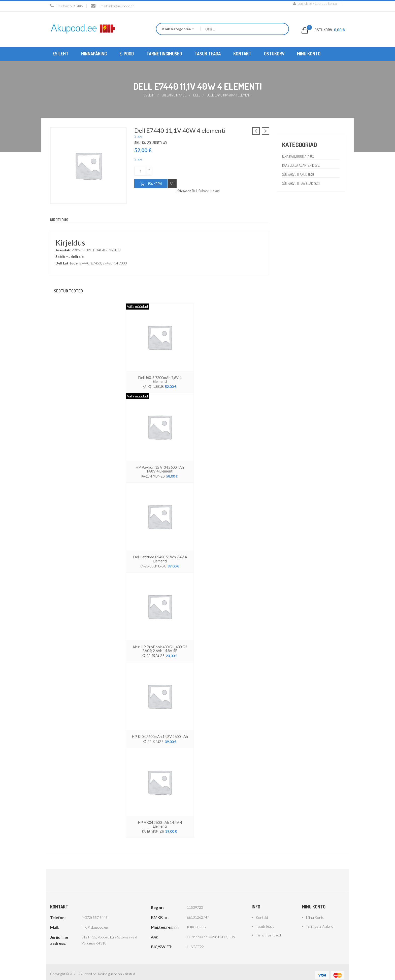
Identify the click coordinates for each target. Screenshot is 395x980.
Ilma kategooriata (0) (299, 156)
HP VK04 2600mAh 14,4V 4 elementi (160, 818)
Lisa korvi (154, 183)
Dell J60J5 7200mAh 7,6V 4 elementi (160, 377)
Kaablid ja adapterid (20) (302, 165)
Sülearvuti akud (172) (299, 174)
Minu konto (315, 911)
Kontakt (262, 911)
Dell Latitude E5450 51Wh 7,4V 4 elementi (160, 554)
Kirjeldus (60, 220)
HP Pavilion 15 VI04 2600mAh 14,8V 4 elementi (160, 465)
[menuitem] (61, 54)
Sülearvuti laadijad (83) (302, 183)
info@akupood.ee (121, 6)
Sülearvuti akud (174, 95)
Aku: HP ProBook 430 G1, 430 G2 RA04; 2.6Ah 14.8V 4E (160, 643)
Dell (197, 95)
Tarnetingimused (268, 928)
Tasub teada (265, 919)
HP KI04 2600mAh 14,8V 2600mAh (160, 730)
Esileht (149, 95)
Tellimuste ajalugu (320, 919)
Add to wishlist (172, 183)
